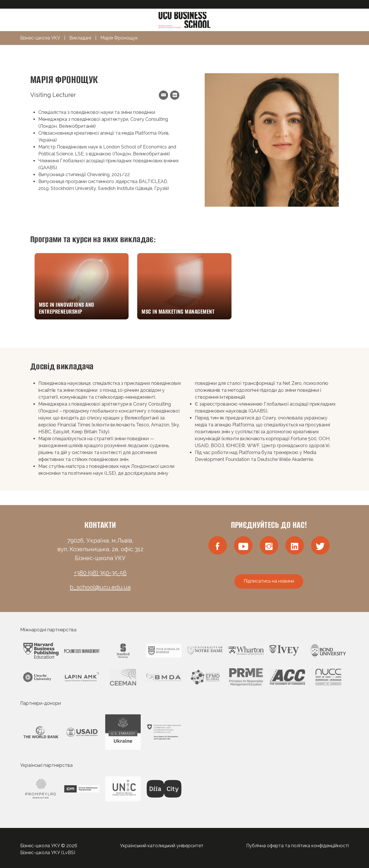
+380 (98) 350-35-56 (100, 573)
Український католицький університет (162, 846)
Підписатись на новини (269, 581)
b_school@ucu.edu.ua (100, 587)
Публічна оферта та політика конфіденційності (298, 846)
